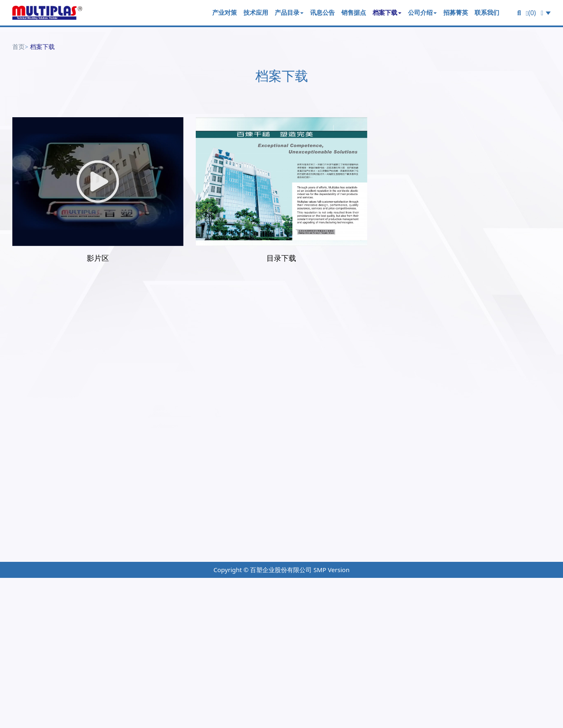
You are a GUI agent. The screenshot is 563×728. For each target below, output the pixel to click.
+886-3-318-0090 (51, 494)
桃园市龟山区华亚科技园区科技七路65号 (85, 515)
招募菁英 (456, 12)
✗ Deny (13, 619)
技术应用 (256, 12)
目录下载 (281, 258)
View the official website (88, 690)
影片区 (98, 258)
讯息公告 (322, 12)
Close (9, 584)
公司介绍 (422, 12)
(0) (531, 13)
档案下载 (387, 12)
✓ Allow (13, 607)
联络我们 (473, 513)
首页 (19, 46)
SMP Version (331, 570)
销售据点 (354, 12)
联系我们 (487, 12)
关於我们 (473, 483)
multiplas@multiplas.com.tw (87, 526)
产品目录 (289, 12)
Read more (22, 690)
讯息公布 (384, 513)
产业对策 (225, 12)
